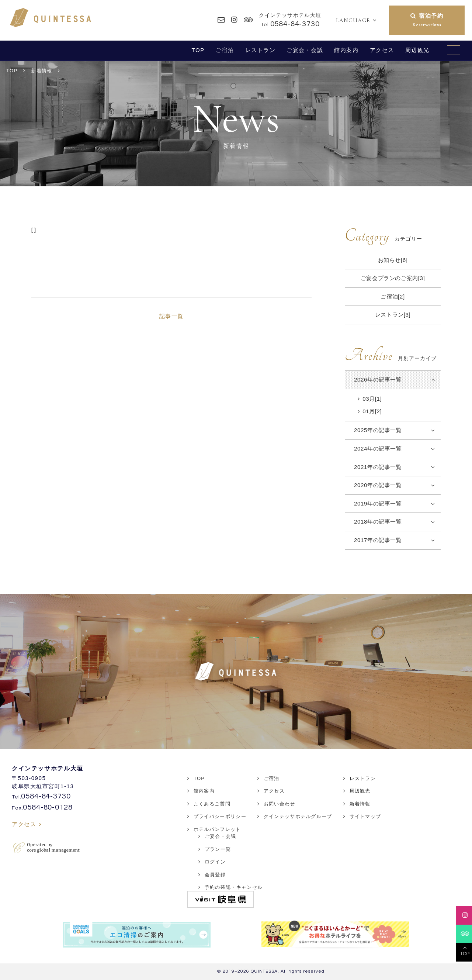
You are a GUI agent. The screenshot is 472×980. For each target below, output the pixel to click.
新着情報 (360, 804)
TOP (198, 50)
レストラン (261, 50)
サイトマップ (365, 816)
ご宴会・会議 (305, 50)
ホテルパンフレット (217, 829)
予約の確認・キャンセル (234, 887)
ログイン (215, 862)
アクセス (382, 50)
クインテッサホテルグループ (298, 816)
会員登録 (215, 875)
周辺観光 (417, 50)
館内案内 (346, 50)
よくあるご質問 (212, 804)
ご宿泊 (225, 50)
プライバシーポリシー (220, 816)
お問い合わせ (280, 804)
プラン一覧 (218, 849)
